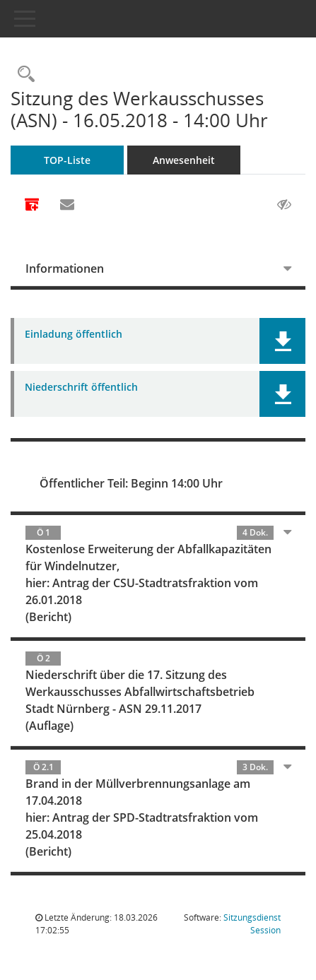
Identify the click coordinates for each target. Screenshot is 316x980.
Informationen (65, 268)
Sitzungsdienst (252, 924)
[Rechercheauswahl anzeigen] (23, 75)
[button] (282, 341)
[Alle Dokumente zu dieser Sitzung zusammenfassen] (32, 206)
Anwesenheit (184, 160)
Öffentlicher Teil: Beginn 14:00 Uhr (131, 483)
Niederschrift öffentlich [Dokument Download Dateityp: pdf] (81, 388)
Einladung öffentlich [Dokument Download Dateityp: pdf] (74, 335)
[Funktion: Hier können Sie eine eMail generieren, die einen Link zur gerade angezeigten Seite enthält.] (67, 205)
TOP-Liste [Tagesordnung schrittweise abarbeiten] (67, 160)
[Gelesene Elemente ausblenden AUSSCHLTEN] (284, 205)
